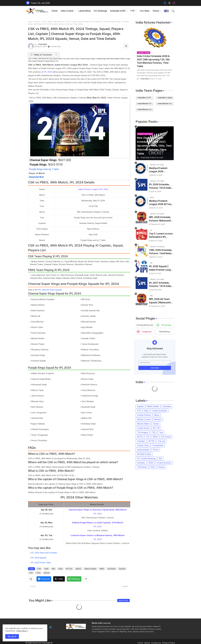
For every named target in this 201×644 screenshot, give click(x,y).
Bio (161, 458)
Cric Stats (145, 11)
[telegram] (50, 627)
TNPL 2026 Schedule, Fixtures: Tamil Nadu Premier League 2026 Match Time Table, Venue (161, 252)
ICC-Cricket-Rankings (146, 458)
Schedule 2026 (118, 11)
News (157, 415)
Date (46, 569)
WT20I (152, 441)
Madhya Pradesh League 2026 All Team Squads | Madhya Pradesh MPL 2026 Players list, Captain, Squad (161, 203)
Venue (37, 22)
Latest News (85, 11)
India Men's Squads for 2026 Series (166, 98)
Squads (122, 569)
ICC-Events (166, 437)
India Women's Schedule (166, 103)
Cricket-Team (143, 445)
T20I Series (142, 467)
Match (78, 569)
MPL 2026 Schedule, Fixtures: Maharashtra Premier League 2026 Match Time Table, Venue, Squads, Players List (161, 219)
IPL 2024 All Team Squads (50, 290)
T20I (153, 432)
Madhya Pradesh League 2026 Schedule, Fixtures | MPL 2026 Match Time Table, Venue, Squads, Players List (161, 170)
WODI (155, 437)
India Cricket (67, 11)
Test (161, 432)
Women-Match (143, 424)
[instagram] (174, 3)
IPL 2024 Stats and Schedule (44, 553)
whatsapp (166, 325)
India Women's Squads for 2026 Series (146, 109)
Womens (158, 419)
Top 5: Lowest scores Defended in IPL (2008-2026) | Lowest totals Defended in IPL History (161, 236)
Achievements (143, 450)
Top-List (161, 441)
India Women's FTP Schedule (146, 103)
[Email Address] (155, 362)
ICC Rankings (100, 11)
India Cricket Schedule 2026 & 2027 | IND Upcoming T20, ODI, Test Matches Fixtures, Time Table (153, 61)
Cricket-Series (143, 428)
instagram (147, 332)
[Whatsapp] (74, 579)
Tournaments (158, 445)
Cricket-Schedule (159, 411)
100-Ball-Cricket (144, 454)
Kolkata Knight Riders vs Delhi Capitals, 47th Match (98, 523)
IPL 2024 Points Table (41, 563)
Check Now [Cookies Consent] (21, 631)
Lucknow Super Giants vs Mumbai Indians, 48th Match (98, 535)
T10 (148, 437)
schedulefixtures (145, 325)
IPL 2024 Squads (39, 558)
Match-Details (90, 569)
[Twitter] (59, 579)
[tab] (55, 11)
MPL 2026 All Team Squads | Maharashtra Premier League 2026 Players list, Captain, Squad (161, 301)
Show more (123, 600)
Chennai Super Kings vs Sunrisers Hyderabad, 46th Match (98, 510)
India (60, 569)
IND (53, 569)
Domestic (141, 463)
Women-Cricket (144, 419)
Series (156, 424)
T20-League (143, 432)
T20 (31, 573)
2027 (153, 467)
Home (55, 11)
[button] (166, 11)
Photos (162, 467)
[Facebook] (44, 579)
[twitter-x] (169, 3)
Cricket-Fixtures (144, 415)
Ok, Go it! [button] (12, 636)
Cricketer (141, 441)
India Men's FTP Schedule (146, 98)
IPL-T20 (69, 569)
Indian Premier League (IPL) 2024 (93, 189)
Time (38, 573)
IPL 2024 (48, 72)
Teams (156, 11)
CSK (39, 569)
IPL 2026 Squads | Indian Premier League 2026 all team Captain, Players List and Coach (161, 268)
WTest (156, 450)
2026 (151, 463)
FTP (133, 11)
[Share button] (86, 579)
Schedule (112, 569)
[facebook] (165, 3)
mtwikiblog (165, 332)
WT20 (140, 437)
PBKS (102, 569)
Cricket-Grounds (164, 463)
